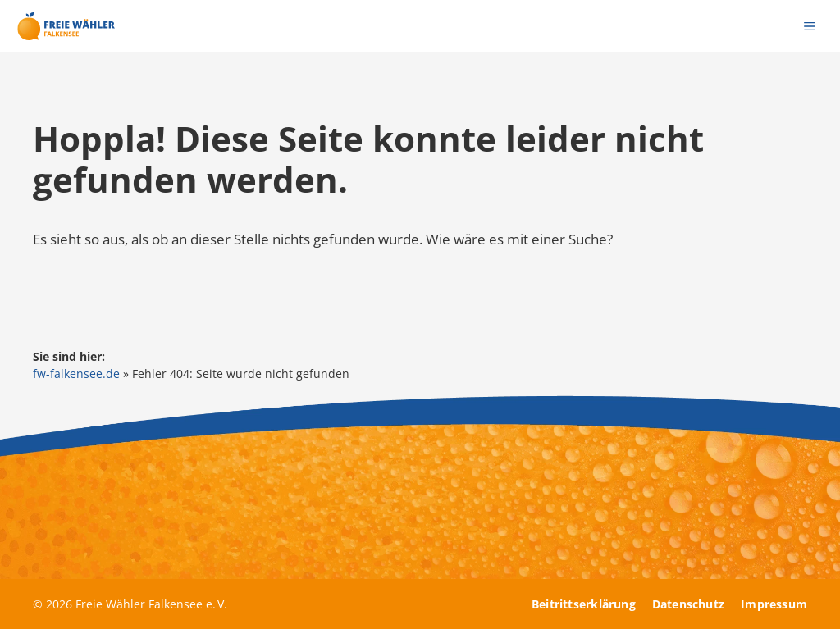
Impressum (774, 604)
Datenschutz (688, 604)
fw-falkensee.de (76, 374)
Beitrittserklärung (584, 604)
